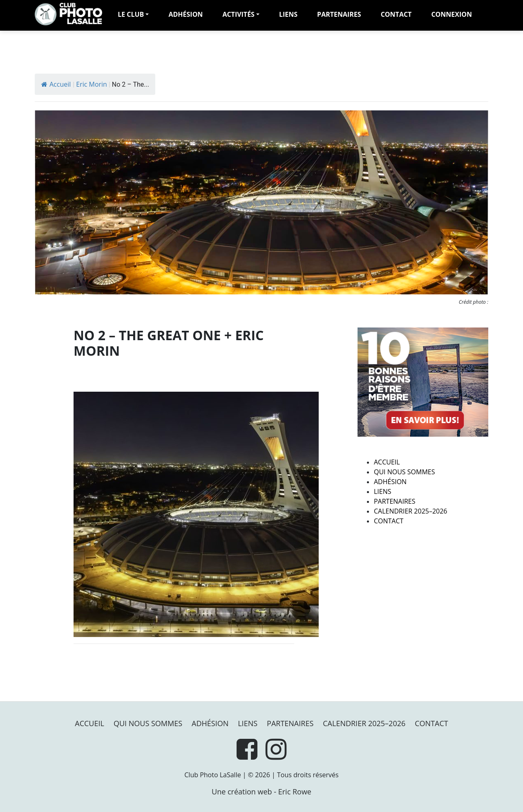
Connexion (451, 14)
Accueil (56, 84)
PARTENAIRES (339, 14)
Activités (238, 14)
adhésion (186, 14)
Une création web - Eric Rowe (261, 792)
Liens (288, 14)
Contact (396, 14)
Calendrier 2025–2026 (411, 511)
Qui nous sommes (404, 472)
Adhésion (390, 482)
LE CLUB (131, 14)
